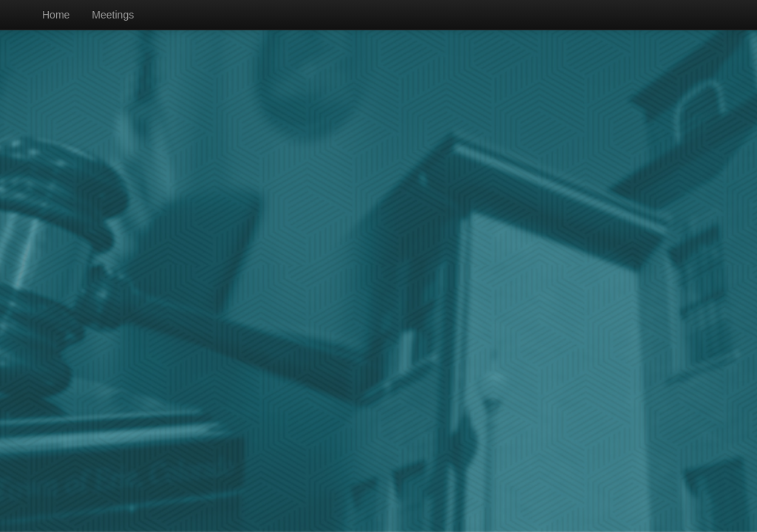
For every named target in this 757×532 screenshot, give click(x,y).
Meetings (113, 15)
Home (56, 15)
